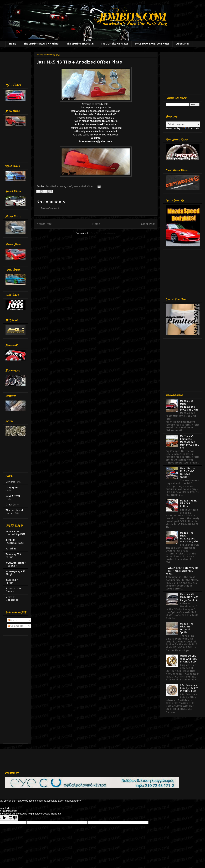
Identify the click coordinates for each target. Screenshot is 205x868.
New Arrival (80, 186)
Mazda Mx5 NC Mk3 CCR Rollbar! (189, 503)
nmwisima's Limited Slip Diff (15, 533)
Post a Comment (50, 208)
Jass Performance (56, 186)
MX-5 (69, 186)
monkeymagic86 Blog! (16, 573)
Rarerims (11, 548)
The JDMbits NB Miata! (114, 44)
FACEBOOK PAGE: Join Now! (152, 44)
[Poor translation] (13, 818)
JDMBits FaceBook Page (15, 541)
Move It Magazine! (12, 598)
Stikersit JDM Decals (13, 590)
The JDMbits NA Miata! (80, 44)
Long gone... (13, 487)
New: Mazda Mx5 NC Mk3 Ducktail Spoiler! (187, 473)
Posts (12, 620)
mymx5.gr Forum (12, 581)
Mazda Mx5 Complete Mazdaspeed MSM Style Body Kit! (190, 442)
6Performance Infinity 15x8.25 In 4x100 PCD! (189, 688)
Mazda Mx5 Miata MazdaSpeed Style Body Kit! (189, 405)
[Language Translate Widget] (183, 124)
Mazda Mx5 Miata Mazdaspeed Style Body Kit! (189, 537)
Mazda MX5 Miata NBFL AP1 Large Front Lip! (190, 597)
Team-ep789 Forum (13, 556)
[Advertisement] (16, 64)
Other (90, 186)
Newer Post (44, 224)
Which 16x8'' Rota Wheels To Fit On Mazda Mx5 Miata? (182, 571)
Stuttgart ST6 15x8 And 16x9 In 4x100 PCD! (189, 659)
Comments (15, 626)
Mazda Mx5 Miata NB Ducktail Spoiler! (187, 628)
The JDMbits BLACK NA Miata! (41, 44)
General (10, 482)
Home (13, 44)
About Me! (182, 44)
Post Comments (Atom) (103, 233)
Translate (190, 128)
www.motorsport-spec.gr (16, 564)
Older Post (148, 224)
